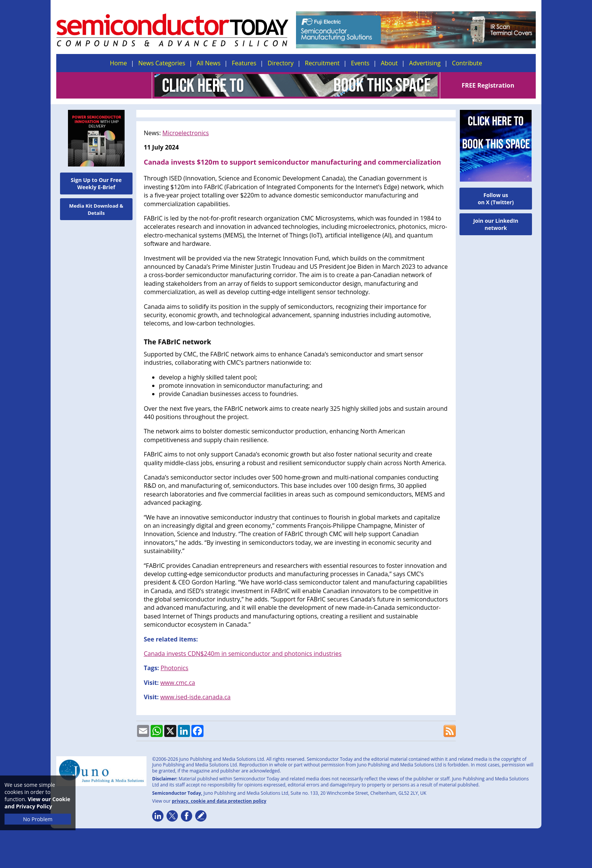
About (389, 63)
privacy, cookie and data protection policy (219, 801)
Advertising (425, 63)
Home (118, 63)
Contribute (467, 63)
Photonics (174, 668)
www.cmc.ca (177, 683)
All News (209, 63)
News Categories (162, 63)
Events (360, 63)
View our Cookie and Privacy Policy (37, 803)
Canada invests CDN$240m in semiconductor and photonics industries (243, 654)
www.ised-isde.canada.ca (195, 697)
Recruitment (322, 63)
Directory (281, 63)
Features (244, 63)
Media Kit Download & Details (96, 209)
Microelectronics (186, 133)
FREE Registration (488, 85)
